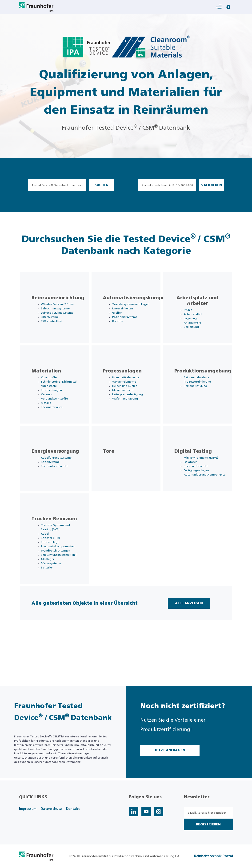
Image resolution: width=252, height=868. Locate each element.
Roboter (121, 328)
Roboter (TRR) (53, 569)
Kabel (48, 565)
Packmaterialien (55, 422)
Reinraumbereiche (199, 487)
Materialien (49, 382)
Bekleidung (194, 329)
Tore (111, 472)
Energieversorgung (58, 472)
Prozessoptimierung (200, 392)
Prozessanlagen (125, 382)
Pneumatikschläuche (57, 487)
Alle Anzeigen (187, 644)
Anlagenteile (195, 325)
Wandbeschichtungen (58, 582)
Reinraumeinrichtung (61, 300)
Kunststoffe (52, 388)
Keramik (49, 409)
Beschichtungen (54, 405)
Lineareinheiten (125, 315)
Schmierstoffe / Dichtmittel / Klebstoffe (54, 397)
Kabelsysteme (53, 482)
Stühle (191, 312)
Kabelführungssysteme (59, 478)
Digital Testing (196, 472)
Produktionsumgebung (205, 382)
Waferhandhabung (128, 409)
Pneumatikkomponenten (61, 578)
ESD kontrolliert (54, 332)
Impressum (28, 809)
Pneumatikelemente (129, 388)
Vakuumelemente (127, 392)
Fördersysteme (54, 599)
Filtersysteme (53, 328)
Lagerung (193, 321)
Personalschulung (198, 397)
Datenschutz (51, 809)
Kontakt (73, 809)
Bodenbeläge (53, 574)
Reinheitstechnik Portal (214, 856)
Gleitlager (50, 595)
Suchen (102, 185)
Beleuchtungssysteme (58, 315)
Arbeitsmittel (195, 317)
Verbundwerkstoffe (57, 414)
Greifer (120, 320)
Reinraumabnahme (199, 388)
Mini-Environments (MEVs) (204, 478)
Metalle (49, 418)
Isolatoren (193, 482)
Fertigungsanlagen (199, 491)
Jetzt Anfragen (170, 750)
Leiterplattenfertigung (130, 405)
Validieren (212, 185)
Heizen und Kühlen (128, 397)
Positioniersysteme (128, 324)
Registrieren (208, 824)
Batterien (50, 603)
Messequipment (126, 401)
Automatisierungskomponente (144, 300)
